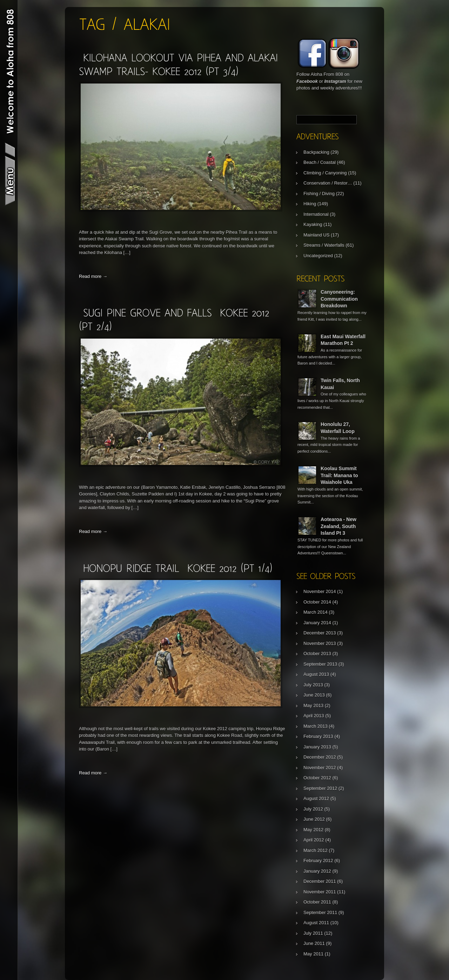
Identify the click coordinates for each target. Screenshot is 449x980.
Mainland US (316, 235)
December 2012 (320, 757)
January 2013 (317, 747)
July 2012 (313, 809)
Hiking (310, 204)
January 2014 (317, 623)
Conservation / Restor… (328, 183)
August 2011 (316, 923)
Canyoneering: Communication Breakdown (339, 299)
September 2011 (320, 912)
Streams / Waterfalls (324, 245)
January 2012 (317, 871)
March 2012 (316, 850)
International (316, 214)
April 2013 (314, 716)
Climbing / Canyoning (325, 173)
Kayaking (313, 224)
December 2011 (320, 881)
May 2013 (313, 705)
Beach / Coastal (320, 162)
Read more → (93, 276)
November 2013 (320, 643)
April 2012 (314, 840)
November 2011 (320, 892)
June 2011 (314, 943)
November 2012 (320, 768)
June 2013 (314, 695)
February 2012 (318, 861)
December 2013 (320, 633)
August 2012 (316, 798)
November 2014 (320, 591)
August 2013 (316, 674)
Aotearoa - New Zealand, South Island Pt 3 (339, 526)
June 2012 (314, 819)
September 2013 (320, 664)
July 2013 (313, 685)
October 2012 (317, 778)
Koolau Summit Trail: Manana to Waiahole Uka (339, 475)
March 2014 (316, 612)
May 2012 (313, 830)
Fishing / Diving (319, 194)
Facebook (307, 81)
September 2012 (320, 788)
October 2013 (317, 654)
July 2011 (313, 933)
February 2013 (318, 736)
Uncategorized (318, 256)
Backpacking (316, 152)
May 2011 (313, 954)
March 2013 (316, 726)
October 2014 (317, 602)
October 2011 (317, 902)
